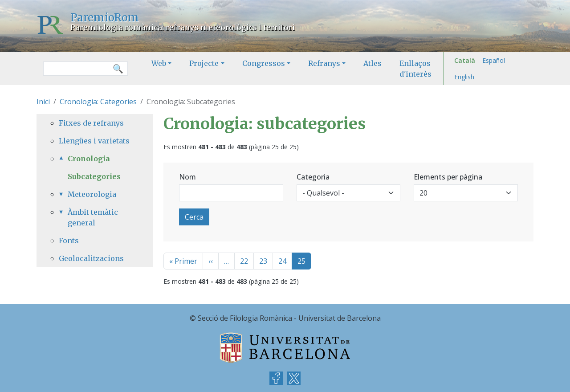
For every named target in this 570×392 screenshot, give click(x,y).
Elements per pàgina (448, 177)
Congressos (264, 63)
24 (282, 261)
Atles (373, 63)
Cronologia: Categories (98, 102)
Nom (187, 177)
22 (244, 261)
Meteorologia (92, 194)
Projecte (204, 63)
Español (494, 60)
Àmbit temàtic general (93, 217)
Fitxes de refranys (91, 123)
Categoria (313, 177)
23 (263, 261)
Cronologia (89, 159)
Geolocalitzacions (91, 258)
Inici (43, 102)
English (464, 77)
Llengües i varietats (94, 141)
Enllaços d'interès (415, 69)
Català (465, 60)
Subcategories (94, 176)
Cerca (194, 217)
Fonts (69, 241)
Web (159, 63)
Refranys (324, 63)
